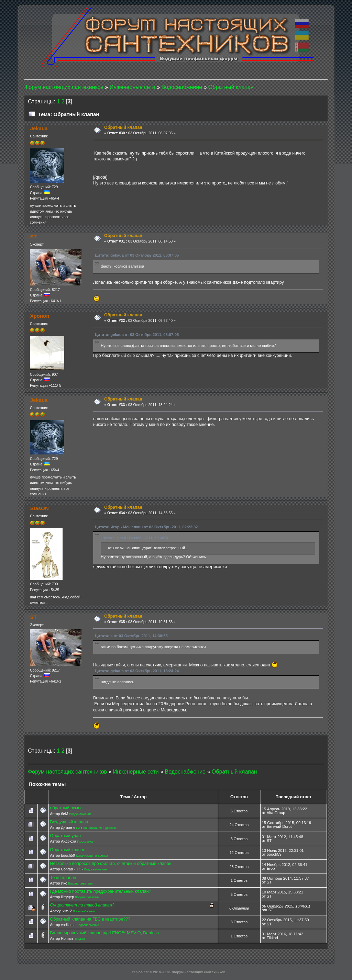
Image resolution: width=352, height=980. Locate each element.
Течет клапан (63, 878)
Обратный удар (65, 836)
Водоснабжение (80, 814)
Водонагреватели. (81, 883)
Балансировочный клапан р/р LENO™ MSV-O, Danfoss (104, 933)
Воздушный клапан (69, 822)
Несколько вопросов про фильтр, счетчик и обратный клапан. (111, 864)
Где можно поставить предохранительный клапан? (100, 891)
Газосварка (85, 842)
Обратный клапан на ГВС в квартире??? (90, 919)
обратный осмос (66, 808)
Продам (79, 939)
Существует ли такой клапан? (82, 905)
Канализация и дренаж (99, 828)
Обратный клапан (68, 850)
